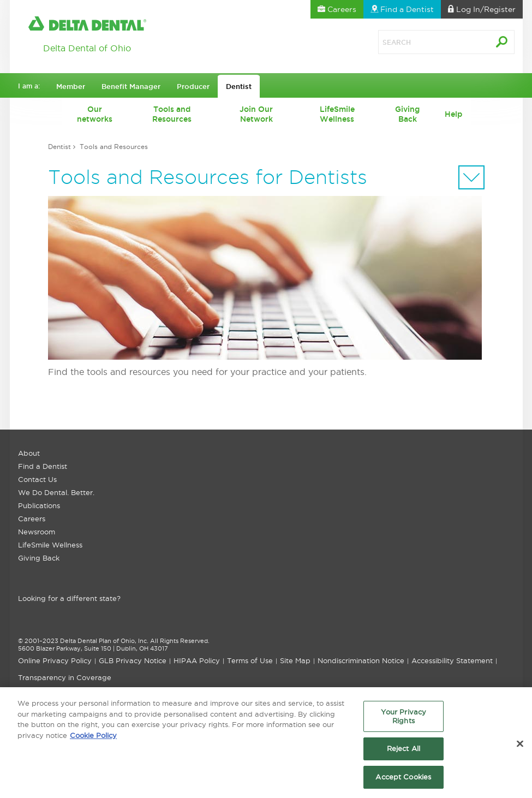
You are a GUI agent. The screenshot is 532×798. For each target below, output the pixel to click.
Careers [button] (337, 9)
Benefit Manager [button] (131, 86)
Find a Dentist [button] (402, 9)
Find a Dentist (43, 466)
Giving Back (407, 114)
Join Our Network (256, 114)
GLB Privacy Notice (133, 660)
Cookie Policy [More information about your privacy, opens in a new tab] (93, 738)
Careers (32, 519)
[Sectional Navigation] (471, 177)
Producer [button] (193, 86)
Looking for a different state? (69, 598)
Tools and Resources (172, 114)
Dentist (59, 147)
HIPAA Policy (197, 660)
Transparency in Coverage (65, 677)
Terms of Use (250, 660)
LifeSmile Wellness (337, 114)
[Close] (520, 747)
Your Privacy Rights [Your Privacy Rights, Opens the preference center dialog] (404, 719)
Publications (39, 505)
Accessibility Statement (452, 660)
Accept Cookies (403, 780)
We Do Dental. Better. (56, 492)
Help (453, 114)
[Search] (422, 42)
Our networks (95, 114)
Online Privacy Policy (55, 660)
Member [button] (71, 86)
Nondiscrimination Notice (361, 660)
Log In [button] (482, 9)
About (29, 453)
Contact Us (37, 479)
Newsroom (37, 532)
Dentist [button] (239, 86)
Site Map (295, 660)
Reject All (404, 752)
